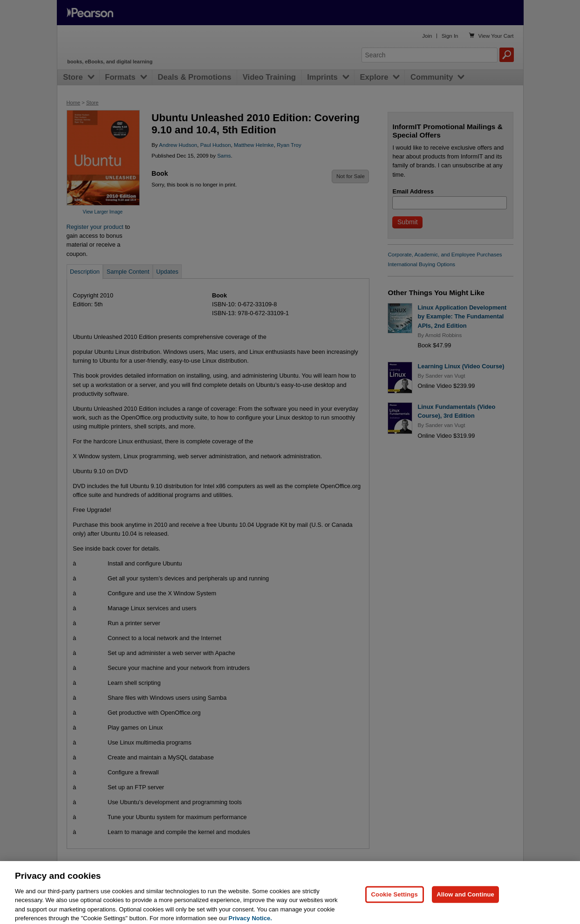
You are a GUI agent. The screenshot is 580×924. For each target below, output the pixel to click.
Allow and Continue (465, 904)
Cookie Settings (395, 904)
